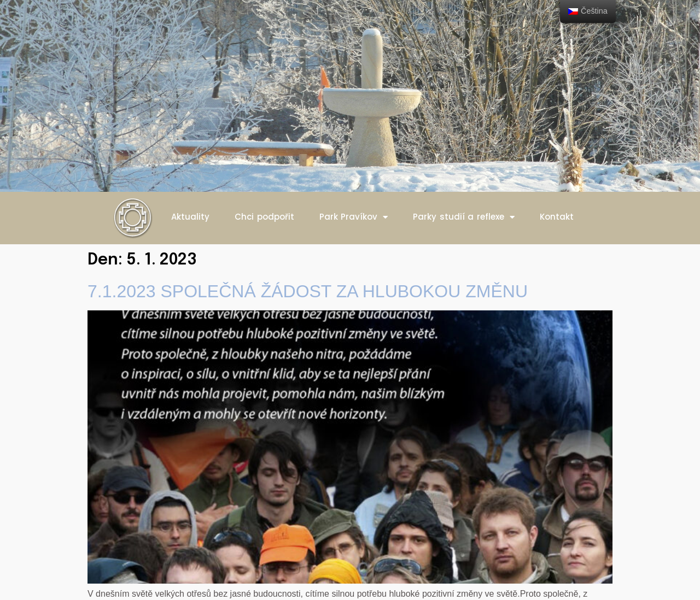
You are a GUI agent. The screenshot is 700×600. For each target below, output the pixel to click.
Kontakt (557, 217)
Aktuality (190, 217)
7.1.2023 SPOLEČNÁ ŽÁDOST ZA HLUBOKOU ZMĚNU (308, 291)
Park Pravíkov (354, 217)
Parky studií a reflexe (464, 217)
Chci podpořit (264, 217)
